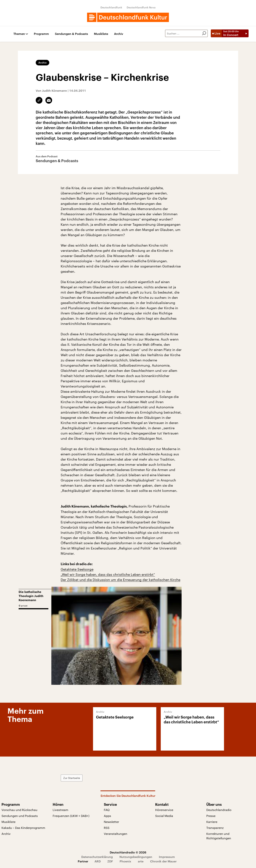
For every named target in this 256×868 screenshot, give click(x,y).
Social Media (164, 816)
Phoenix (125, 861)
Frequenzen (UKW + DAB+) (71, 816)
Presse (211, 816)
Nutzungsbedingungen (136, 857)
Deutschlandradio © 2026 (128, 852)
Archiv (119, 34)
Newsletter (111, 822)
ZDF (110, 861)
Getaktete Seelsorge (77, 569)
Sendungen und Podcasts (20, 816)
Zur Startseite (72, 778)
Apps (107, 816)
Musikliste (101, 34)
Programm (41, 34)
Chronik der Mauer (163, 861)
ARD (98, 861)
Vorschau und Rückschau (19, 810)
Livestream (60, 810)
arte (141, 861)
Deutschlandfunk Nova (141, 7)
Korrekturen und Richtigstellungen (219, 836)
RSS (107, 828)
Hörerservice (164, 810)
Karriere (212, 822)
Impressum (167, 857)
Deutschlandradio (219, 810)
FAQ (107, 810)
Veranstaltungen (116, 834)
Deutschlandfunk (111, 7)
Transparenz (215, 828)
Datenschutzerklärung (97, 857)
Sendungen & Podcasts (71, 34)
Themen (19, 34)
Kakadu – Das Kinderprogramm (23, 828)
